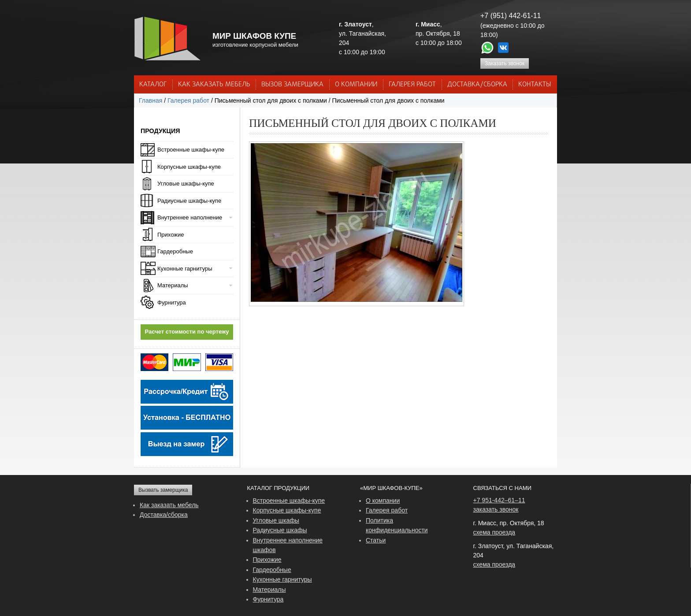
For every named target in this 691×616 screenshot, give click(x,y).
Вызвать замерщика (163, 490)
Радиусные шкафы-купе (189, 201)
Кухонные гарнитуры (185, 269)
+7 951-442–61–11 (499, 500)
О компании (383, 501)
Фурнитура (172, 302)
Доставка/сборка (164, 515)
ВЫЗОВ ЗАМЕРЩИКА (292, 85)
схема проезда (494, 532)
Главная (150, 100)
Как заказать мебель (169, 505)
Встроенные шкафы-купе (191, 150)
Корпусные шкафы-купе (189, 167)
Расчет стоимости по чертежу (187, 332)
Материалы (173, 285)
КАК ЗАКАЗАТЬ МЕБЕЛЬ (214, 85)
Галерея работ (412, 85)
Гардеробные (175, 251)
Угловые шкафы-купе (186, 184)
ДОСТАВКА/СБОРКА (477, 85)
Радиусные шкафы (280, 530)
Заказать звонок (505, 63)
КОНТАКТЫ (535, 85)
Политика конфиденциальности (397, 525)
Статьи (376, 540)
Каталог (153, 85)
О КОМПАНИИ (356, 85)
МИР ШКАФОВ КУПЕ (254, 36)
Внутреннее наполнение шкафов (288, 545)
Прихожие (171, 235)
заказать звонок (496, 509)
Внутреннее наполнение (190, 217)
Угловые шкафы (276, 520)
